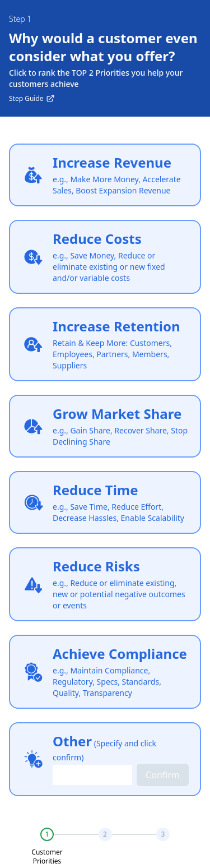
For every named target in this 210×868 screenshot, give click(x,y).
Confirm (163, 775)
